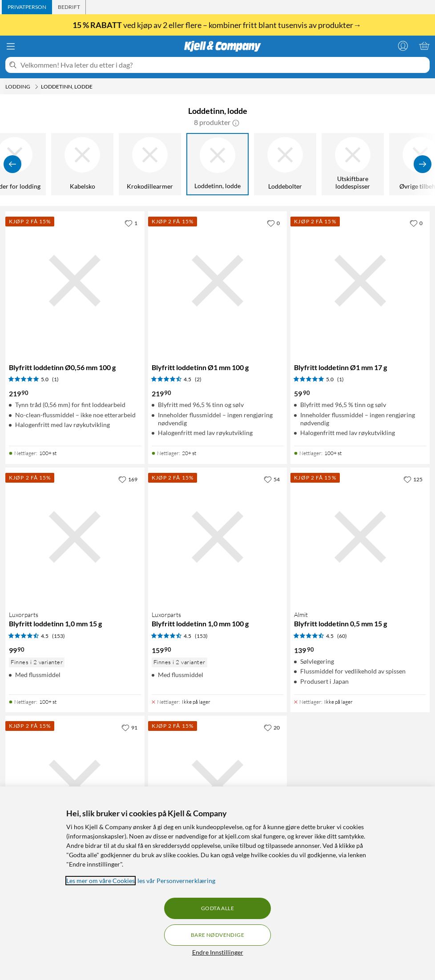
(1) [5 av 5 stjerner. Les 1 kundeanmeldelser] (55, 379)
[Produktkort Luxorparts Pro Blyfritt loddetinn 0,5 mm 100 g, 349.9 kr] (75, 785)
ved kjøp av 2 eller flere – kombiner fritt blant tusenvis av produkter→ (217, 25)
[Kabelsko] (83, 164)
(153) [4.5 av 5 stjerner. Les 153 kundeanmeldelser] (58, 636)
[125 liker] (413, 479)
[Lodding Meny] (36, 87)
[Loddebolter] (286, 164)
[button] (236, 122)
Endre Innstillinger (218, 952)
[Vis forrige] (12, 164)
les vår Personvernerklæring (176, 881)
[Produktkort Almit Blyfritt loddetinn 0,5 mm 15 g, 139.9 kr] (360, 537)
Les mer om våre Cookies (101, 881)
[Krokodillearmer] (150, 164)
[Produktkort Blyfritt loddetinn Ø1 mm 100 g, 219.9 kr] (218, 281)
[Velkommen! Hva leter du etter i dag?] (223, 65)
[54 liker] (272, 479)
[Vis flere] (423, 164)
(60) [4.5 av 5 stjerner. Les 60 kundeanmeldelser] (342, 636)
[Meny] (11, 46)
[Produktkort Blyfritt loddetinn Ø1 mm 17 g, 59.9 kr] (360, 281)
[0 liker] (273, 223)
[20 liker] (272, 727)
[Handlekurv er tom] (424, 46)
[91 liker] (129, 727)
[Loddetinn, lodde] (218, 164)
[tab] (27, 7)
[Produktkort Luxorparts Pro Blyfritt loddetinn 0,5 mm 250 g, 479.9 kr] (218, 785)
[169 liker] (128, 479)
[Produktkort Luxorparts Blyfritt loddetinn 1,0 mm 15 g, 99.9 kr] (75, 537)
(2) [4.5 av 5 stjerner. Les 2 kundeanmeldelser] (198, 379)
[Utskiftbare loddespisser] (353, 164)
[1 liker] (131, 223)
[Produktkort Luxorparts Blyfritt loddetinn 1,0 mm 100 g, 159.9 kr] (218, 537)
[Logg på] (403, 46)
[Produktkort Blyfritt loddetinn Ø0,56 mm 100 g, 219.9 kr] (75, 281)
